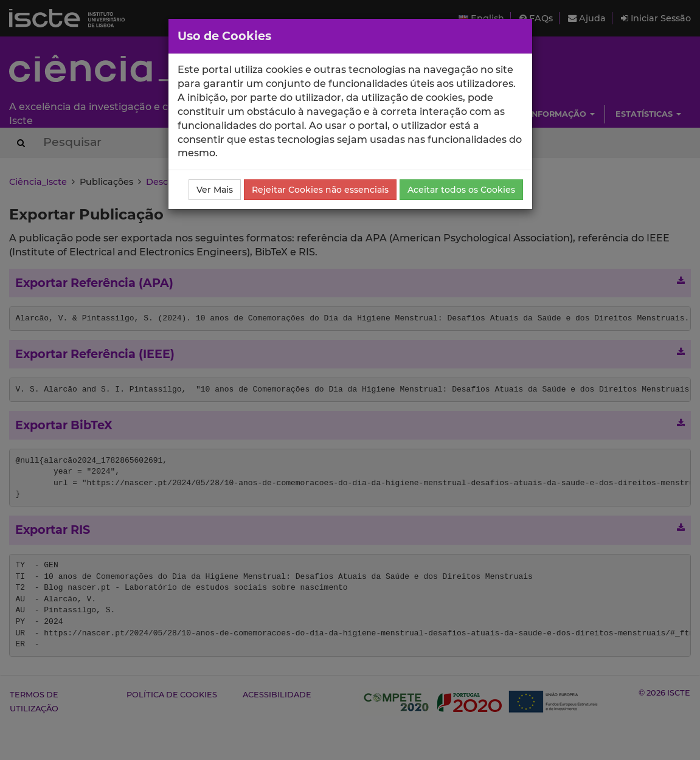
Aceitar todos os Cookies (461, 190)
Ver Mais (215, 190)
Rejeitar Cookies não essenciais (320, 190)
